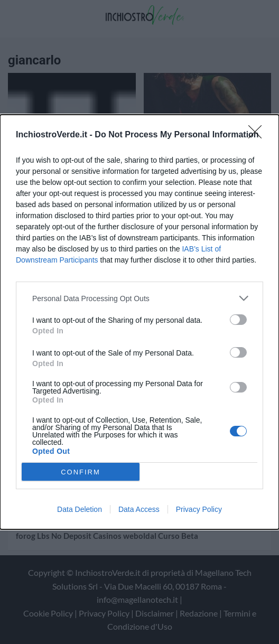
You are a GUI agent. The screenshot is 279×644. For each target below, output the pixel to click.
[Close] (258, 135)
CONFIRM (81, 472)
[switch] (238, 320)
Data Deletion (80, 509)
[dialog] (139, 322)
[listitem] (139, 298)
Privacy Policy (199, 509)
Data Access (139, 509)
